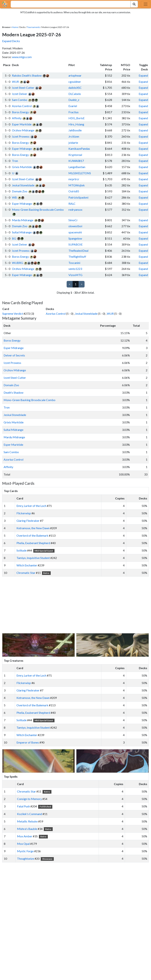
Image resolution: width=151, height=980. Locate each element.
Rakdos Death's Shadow (27, 75)
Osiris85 (74, 191)
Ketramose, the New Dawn (33, 528)
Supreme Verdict (13, 314)
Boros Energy (20, 112)
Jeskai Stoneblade (23, 185)
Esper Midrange (22, 149)
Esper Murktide (22, 124)
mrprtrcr (74, 179)
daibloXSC (75, 88)
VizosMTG (75, 275)
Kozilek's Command (30, 814)
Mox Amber (25, 836)
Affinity (17, 118)
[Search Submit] (134, 4)
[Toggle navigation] (146, 4)
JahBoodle (75, 130)
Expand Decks (11, 41)
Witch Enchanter (27, 565)
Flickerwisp (24, 513)
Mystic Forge (25, 851)
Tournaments (34, 27)
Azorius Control (22, 106)
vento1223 (75, 269)
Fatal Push (23, 806)
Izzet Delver (20, 94)
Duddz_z (74, 100)
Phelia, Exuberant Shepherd (33, 543)
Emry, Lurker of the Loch (31, 506)
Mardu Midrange (23, 220)
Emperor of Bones (28, 742)
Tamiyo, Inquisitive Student (33, 558)
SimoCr (73, 220)
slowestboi (75, 226)
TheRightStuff (77, 257)
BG (14, 238)
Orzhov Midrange (23, 130)
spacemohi (75, 232)
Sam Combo (20, 100)
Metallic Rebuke (27, 821)
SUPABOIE (75, 244)
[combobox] (69, 4)
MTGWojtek (77, 185)
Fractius (74, 112)
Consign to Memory (29, 799)
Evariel (73, 106)
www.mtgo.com (22, 57)
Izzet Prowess (21, 136)
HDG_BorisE (76, 118)
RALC (72, 204)
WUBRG (17, 263)
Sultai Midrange (22, 232)
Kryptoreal (75, 155)
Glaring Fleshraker (28, 521)
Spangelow (75, 238)
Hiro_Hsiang (76, 124)
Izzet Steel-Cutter (23, 88)
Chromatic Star (26, 573)
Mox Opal (23, 844)
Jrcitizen (74, 136)
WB (14, 197)
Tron (15, 161)
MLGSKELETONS (80, 173)
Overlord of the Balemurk (32, 535)
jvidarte (73, 143)
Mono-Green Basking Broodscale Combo (38, 210)
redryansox (75, 210)
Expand (143, 75)
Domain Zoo (20, 191)
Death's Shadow (13, 392)
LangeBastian (77, 167)
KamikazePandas (79, 149)
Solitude (22, 550)
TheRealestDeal (78, 251)
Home (15, 27)
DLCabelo (75, 94)
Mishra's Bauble (27, 829)
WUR (15, 82)
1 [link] (76, 284)
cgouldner (75, 82)
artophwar (75, 75)
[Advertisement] (79, 605)
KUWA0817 (76, 161)
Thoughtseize (26, 858)
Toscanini (74, 263)
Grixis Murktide (22, 167)
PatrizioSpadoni (78, 197)
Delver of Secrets (14, 355)
